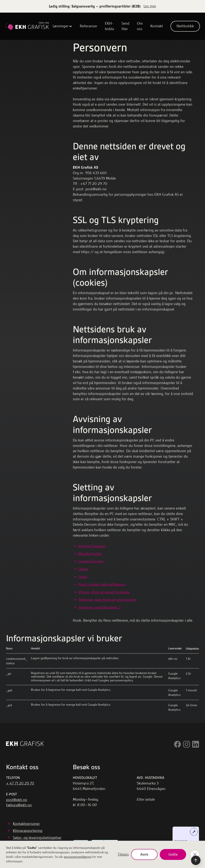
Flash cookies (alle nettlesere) (102, 584)
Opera (83, 569)
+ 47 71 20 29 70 (20, 783)
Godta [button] (173, 854)
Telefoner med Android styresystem (107, 600)
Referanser (89, 26)
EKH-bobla (109, 26)
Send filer (125, 26)
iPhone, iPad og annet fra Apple (104, 592)
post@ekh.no (17, 800)
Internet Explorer (92, 546)
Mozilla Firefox (90, 554)
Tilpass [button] (123, 854)
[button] (62, 26)
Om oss (140, 26)
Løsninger (61, 26)
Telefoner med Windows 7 (99, 608)
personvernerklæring (78, 857)
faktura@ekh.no (19, 805)
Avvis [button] (144, 854)
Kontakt (157, 26)
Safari (83, 577)
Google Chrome (91, 561)
